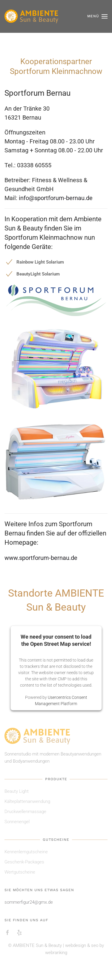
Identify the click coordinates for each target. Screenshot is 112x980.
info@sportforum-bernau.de (56, 198)
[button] (97, 16)
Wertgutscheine (20, 872)
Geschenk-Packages (24, 862)
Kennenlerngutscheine (26, 852)
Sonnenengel (17, 822)
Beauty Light (17, 791)
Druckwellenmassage (25, 812)
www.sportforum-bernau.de (41, 558)
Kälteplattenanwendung (27, 801)
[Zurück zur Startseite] (31, 16)
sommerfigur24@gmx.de (29, 902)
